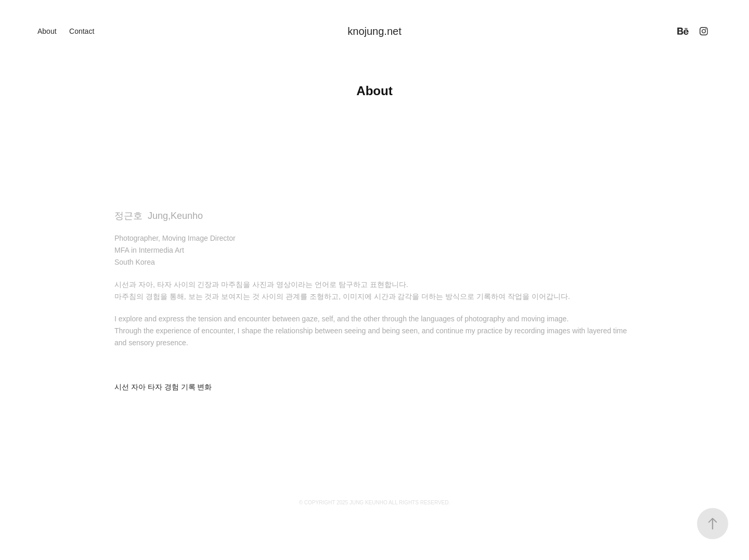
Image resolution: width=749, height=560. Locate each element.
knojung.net (374, 31)
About (47, 31)
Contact (82, 31)
